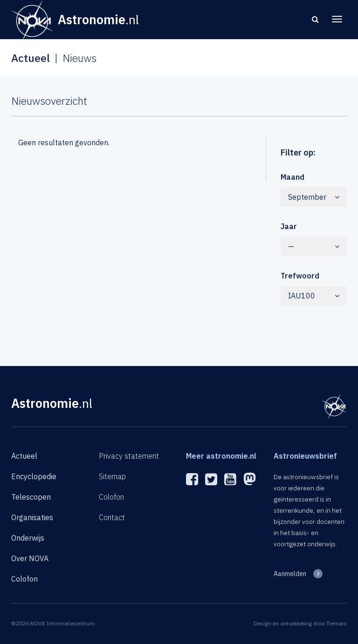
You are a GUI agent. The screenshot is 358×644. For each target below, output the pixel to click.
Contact (112, 517)
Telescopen (31, 497)
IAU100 (314, 296)
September (314, 197)
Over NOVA (30, 558)
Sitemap (112, 476)
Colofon (24, 579)
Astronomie (52, 403)
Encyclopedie (34, 476)
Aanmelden (290, 574)
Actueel (24, 456)
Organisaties (32, 517)
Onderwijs (28, 538)
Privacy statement (129, 456)
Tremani (337, 623)
